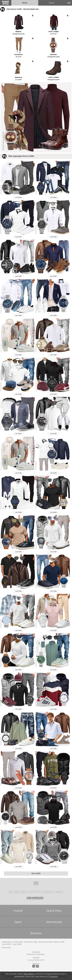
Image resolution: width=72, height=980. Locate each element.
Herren (25, 3)
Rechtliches (36, 952)
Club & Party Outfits (31, 942)
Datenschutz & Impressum (36, 954)
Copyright (36, 958)
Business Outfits (59, 942)
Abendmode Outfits (45, 942)
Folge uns (36, 964)
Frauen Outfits (17, 944)
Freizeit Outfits (18, 942)
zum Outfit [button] (18, 197)
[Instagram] (34, 967)
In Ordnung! (53, 977)
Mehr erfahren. (29, 974)
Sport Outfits (6, 944)
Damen (52, 3)
